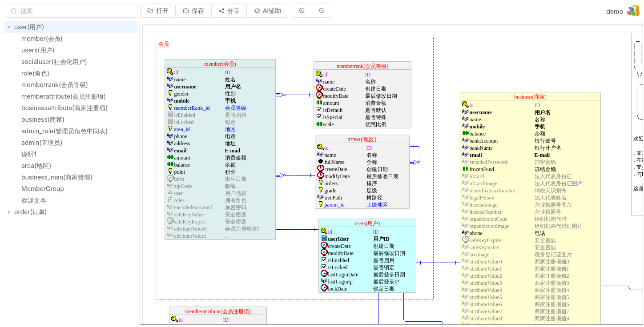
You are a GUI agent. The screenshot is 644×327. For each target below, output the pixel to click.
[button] (158, 11)
